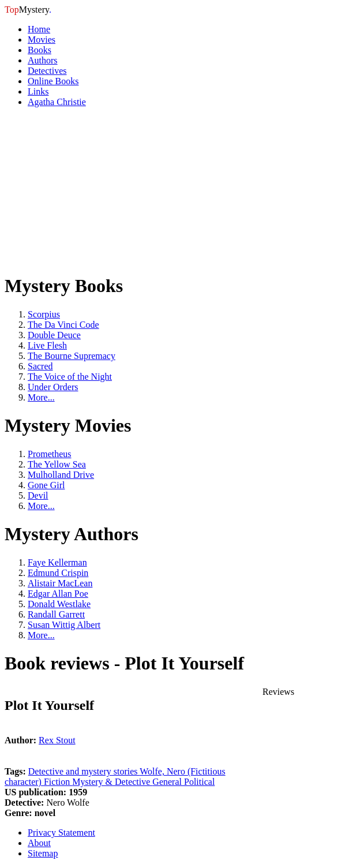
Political (199, 782)
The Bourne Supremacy (72, 356)
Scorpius (44, 314)
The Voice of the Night (70, 377)
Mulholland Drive (61, 475)
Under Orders (53, 387)
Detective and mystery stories (84, 771)
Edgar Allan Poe (58, 594)
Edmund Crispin (58, 573)
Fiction (58, 782)
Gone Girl (46, 485)
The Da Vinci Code (63, 325)
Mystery (28, 10)
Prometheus (50, 454)
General (168, 782)
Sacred (40, 366)
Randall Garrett (56, 614)
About (39, 843)
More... (41, 397)
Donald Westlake (59, 604)
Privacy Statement (61, 833)
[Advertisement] (91, 189)
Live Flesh (47, 345)
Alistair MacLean (60, 583)
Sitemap (43, 853)
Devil (38, 495)
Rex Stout (57, 740)
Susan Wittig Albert (64, 625)
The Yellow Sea (57, 464)
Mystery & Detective (112, 782)
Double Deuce (54, 335)
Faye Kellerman (57, 562)
